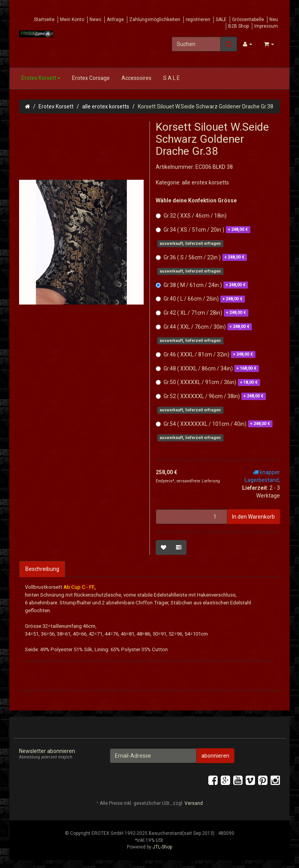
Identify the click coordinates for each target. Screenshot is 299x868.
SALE (221, 19)
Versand (194, 803)
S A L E (171, 78)
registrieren (198, 19)
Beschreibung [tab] (42, 569)
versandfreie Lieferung (198, 481)
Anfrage (115, 19)
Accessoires (136, 78)
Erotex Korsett (41, 78)
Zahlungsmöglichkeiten (155, 19)
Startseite (44, 19)
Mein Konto (72, 19)
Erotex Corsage (91, 78)
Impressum (266, 26)
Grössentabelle (248, 19)
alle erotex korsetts (106, 106)
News (95, 19)
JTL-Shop (162, 847)
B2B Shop (238, 26)
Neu (274, 19)
